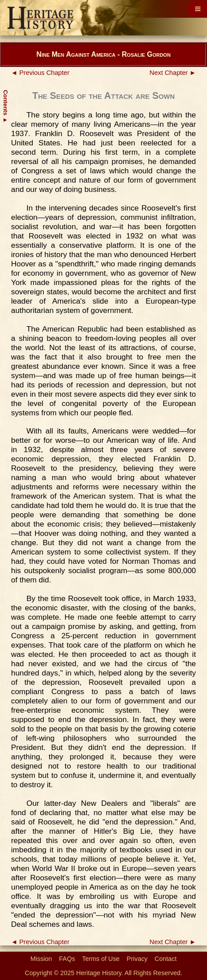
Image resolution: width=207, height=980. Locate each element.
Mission (41, 959)
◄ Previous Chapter (40, 73)
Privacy (137, 959)
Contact (166, 959)
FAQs (67, 959)
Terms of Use (101, 959)
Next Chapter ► (173, 73)
